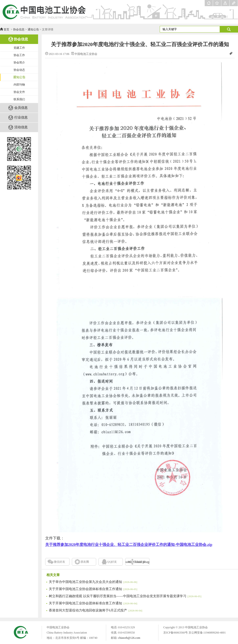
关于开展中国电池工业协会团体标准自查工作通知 (93, 589)
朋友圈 (85, 562)
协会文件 (19, 92)
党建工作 (19, 48)
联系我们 (19, 99)
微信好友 (59, 562)
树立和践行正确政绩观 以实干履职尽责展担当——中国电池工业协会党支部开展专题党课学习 (125, 596)
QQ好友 (112, 562)
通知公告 (33, 29)
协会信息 (19, 29)
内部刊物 (19, 85)
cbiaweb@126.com (129, 638)
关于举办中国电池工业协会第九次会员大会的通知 (93, 582)
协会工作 (19, 55)
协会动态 (19, 70)
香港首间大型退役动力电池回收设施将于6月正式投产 (96, 610)
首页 (6, 29)
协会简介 (19, 62)
